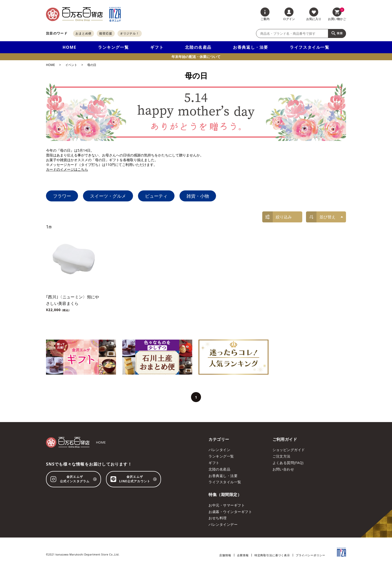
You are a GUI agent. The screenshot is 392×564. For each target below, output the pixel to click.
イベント (71, 65)
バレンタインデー (223, 524)
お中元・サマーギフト (227, 505)
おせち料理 (217, 518)
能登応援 (106, 33)
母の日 (92, 65)
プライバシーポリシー (310, 555)
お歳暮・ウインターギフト (230, 512)
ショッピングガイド (289, 450)
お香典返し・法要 (251, 47)
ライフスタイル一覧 (309, 47)
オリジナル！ (130, 33)
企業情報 (243, 555)
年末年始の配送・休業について (196, 57)
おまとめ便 (84, 33)
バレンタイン (219, 450)
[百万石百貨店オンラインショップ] (74, 14)
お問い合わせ (283, 469)
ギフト (157, 47)
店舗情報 (225, 555)
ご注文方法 (281, 456)
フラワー (62, 196)
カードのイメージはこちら (67, 169)
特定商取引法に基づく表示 (272, 555)
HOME (69, 47)
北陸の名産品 (198, 47)
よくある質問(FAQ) (288, 463)
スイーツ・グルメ (108, 196)
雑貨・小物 (198, 196)
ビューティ (156, 196)
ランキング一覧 (113, 47)
